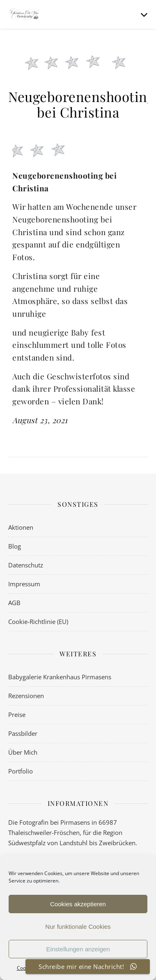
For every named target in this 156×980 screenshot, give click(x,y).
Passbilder (23, 733)
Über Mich (23, 752)
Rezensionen (26, 696)
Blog (15, 546)
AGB (14, 603)
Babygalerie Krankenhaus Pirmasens (60, 677)
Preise (17, 715)
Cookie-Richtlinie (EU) (38, 622)
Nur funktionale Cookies (78, 927)
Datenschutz (26, 565)
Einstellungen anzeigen (78, 949)
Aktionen (21, 527)
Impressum (24, 584)
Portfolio (21, 771)
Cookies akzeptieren (78, 904)
